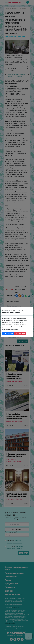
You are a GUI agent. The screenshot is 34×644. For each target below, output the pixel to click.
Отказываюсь (20, 333)
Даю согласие (8, 333)
